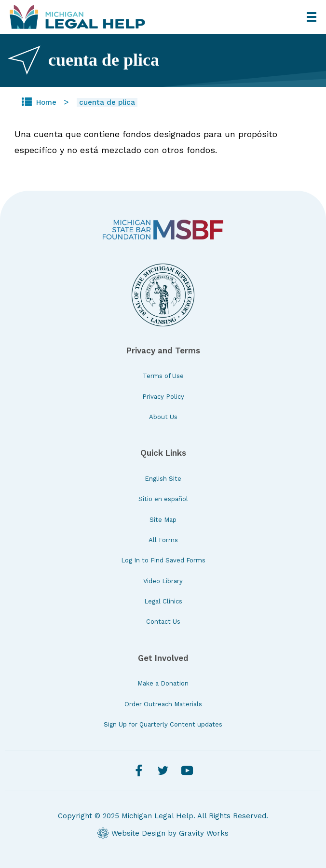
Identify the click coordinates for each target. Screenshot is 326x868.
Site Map (163, 520)
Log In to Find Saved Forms (163, 560)
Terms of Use (163, 376)
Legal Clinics (163, 601)
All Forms (163, 540)
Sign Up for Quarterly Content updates (163, 724)
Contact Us (163, 622)
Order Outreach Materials (163, 704)
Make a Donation (163, 683)
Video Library (163, 581)
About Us (163, 417)
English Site (163, 479)
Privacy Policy (163, 397)
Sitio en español (163, 499)
